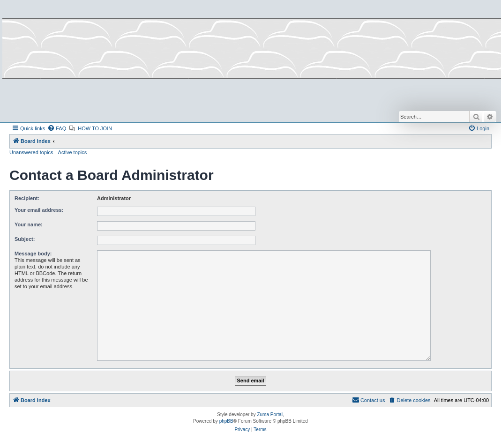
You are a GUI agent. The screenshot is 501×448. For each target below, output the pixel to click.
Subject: (25, 239)
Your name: (29, 224)
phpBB (226, 421)
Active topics (73, 152)
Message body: (33, 254)
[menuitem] (57, 128)
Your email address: (39, 210)
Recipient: (27, 198)
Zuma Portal (269, 414)
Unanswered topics (31, 152)
